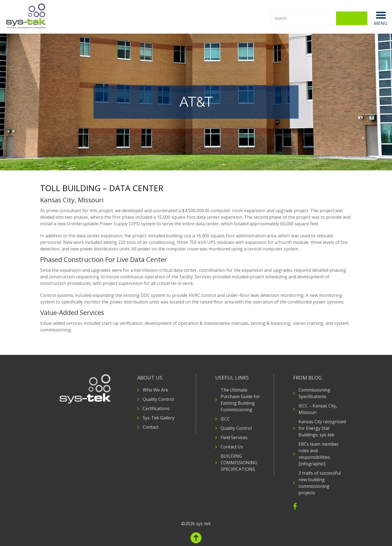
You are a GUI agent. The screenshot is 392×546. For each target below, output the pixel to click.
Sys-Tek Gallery (159, 418)
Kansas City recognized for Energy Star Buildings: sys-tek (322, 428)
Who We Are (155, 390)
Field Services (234, 437)
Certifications (156, 408)
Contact (151, 427)
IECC (225, 419)
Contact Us (232, 447)
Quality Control (158, 399)
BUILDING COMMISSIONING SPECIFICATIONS (239, 463)
